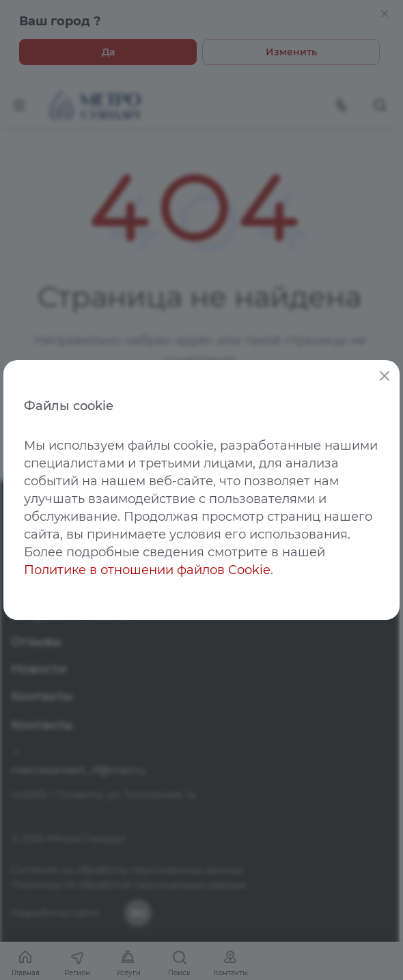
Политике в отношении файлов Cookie (147, 570)
